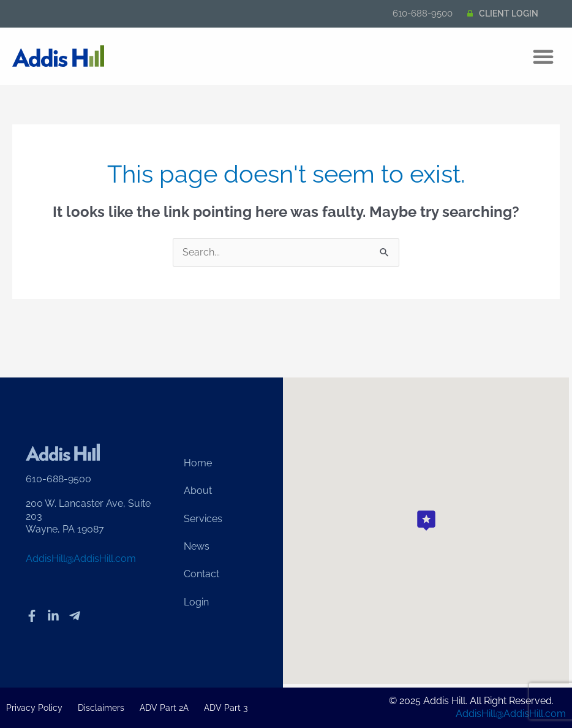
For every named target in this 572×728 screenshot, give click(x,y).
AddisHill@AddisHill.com (81, 559)
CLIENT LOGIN (509, 13)
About (198, 491)
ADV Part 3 (226, 708)
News (197, 547)
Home (198, 462)
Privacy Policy (34, 708)
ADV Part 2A (164, 708)
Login (196, 603)
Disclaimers (101, 708)
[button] (543, 56)
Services (203, 519)
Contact (201, 575)
